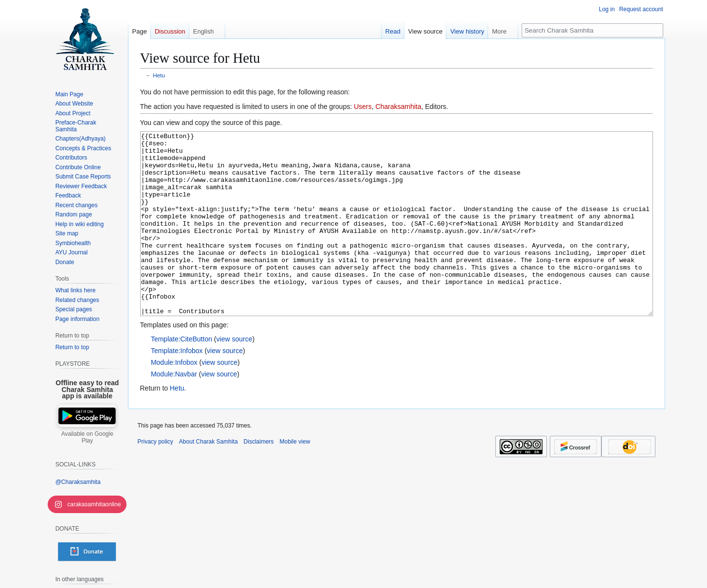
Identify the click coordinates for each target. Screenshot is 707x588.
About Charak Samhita (208, 478)
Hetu (159, 75)
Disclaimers (259, 478)
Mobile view (295, 478)
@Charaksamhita (78, 482)
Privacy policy (155, 478)
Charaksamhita (399, 107)
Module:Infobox (174, 399)
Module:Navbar (174, 410)
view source (235, 375)
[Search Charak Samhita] (592, 30)
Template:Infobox (177, 387)
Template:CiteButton (181, 375)
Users (363, 107)
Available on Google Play (87, 437)
